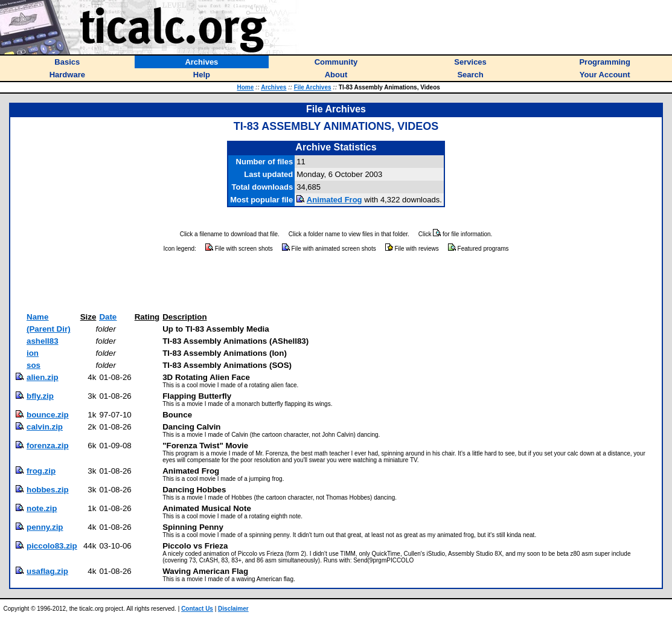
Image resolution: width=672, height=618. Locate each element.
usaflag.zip (47, 571)
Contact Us (197, 609)
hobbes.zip (48, 490)
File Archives (313, 87)
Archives (274, 87)
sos (34, 365)
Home (246, 87)
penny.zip (45, 527)
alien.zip (43, 377)
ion (33, 353)
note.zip (42, 508)
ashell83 (43, 341)
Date (108, 317)
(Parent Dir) (49, 329)
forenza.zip (48, 446)
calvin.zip (45, 427)
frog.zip (41, 471)
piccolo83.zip (52, 546)
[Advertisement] (336, 283)
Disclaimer (233, 609)
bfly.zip (40, 396)
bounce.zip (48, 415)
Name (37, 317)
